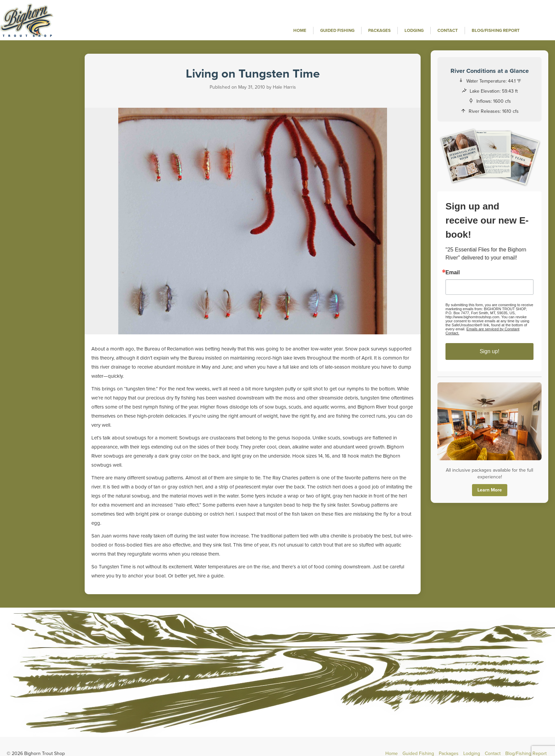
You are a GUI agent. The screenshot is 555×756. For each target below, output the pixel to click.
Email (453, 273)
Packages (379, 31)
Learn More (490, 490)
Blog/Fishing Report (496, 31)
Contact (448, 31)
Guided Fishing (337, 31)
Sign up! (490, 351)
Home (300, 31)
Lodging (414, 31)
